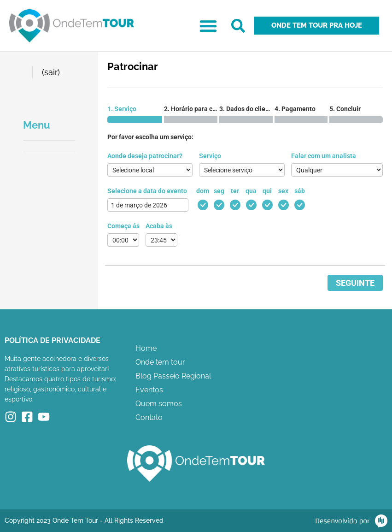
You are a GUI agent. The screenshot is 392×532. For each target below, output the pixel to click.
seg (219, 191)
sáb (300, 191)
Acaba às (159, 226)
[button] (208, 26)
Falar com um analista (324, 156)
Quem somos (159, 404)
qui (267, 191)
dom (203, 191)
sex (283, 191)
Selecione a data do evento (147, 191)
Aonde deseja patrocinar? (145, 156)
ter (235, 191)
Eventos (149, 390)
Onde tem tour (160, 362)
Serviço (210, 156)
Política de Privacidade (53, 340)
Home (146, 348)
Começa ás (123, 226)
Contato (149, 417)
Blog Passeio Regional (173, 376)
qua (251, 191)
